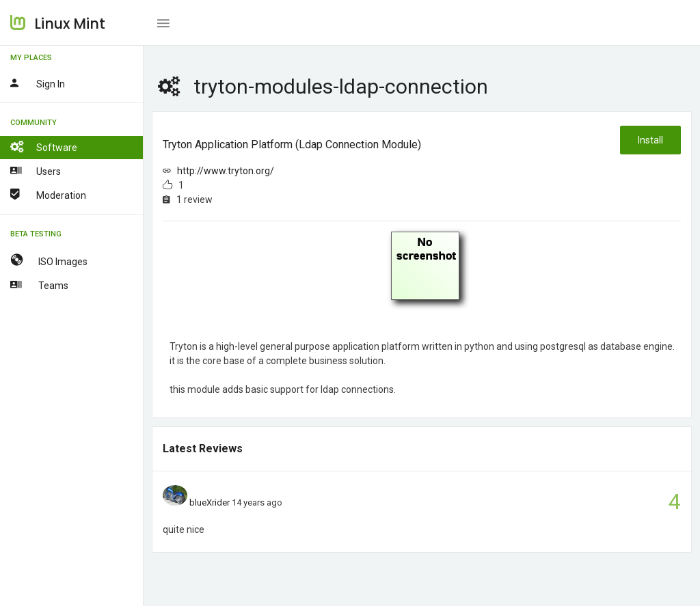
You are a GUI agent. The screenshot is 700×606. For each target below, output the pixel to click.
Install (650, 140)
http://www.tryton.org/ (226, 171)
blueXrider (210, 502)
